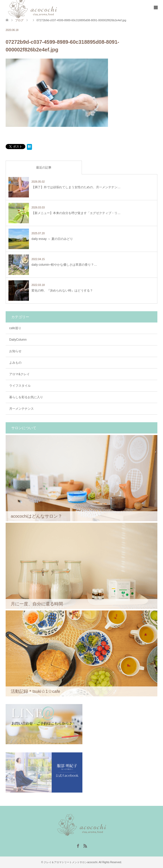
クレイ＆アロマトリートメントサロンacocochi (70, 862)
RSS (85, 845)
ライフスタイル (20, 386)
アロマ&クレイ (19, 374)
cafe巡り (15, 328)
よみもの (15, 363)
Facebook (78, 845)
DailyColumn (18, 340)
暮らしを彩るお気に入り (26, 397)
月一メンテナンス (21, 409)
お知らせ (15, 351)
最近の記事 (44, 168)
